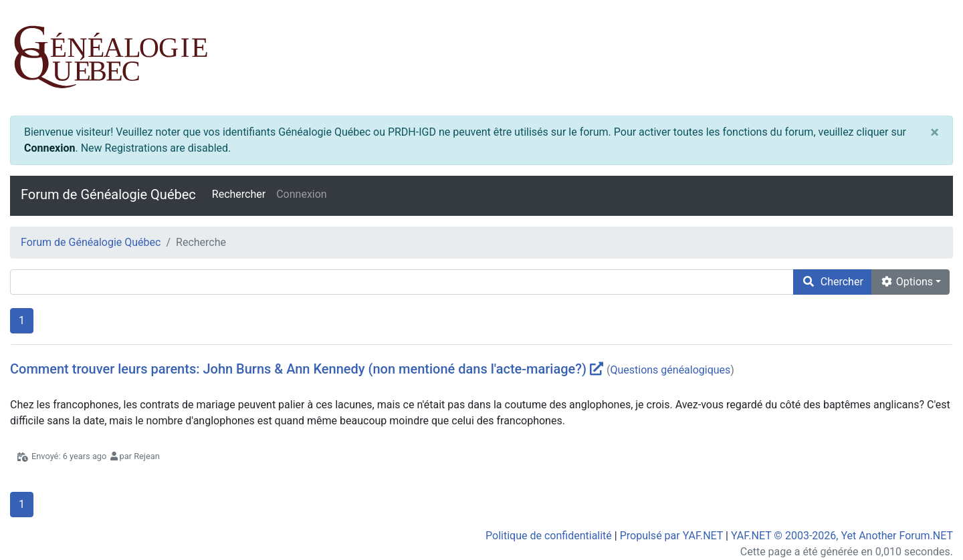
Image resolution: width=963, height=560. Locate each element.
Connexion (49, 148)
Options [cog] (906, 282)
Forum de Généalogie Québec (108, 194)
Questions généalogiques (670, 370)
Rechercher (239, 194)
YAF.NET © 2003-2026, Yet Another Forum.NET (842, 536)
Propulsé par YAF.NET (671, 536)
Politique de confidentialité (549, 536)
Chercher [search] (833, 282)
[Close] (935, 132)
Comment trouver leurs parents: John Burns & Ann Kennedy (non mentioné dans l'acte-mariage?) (298, 369)
